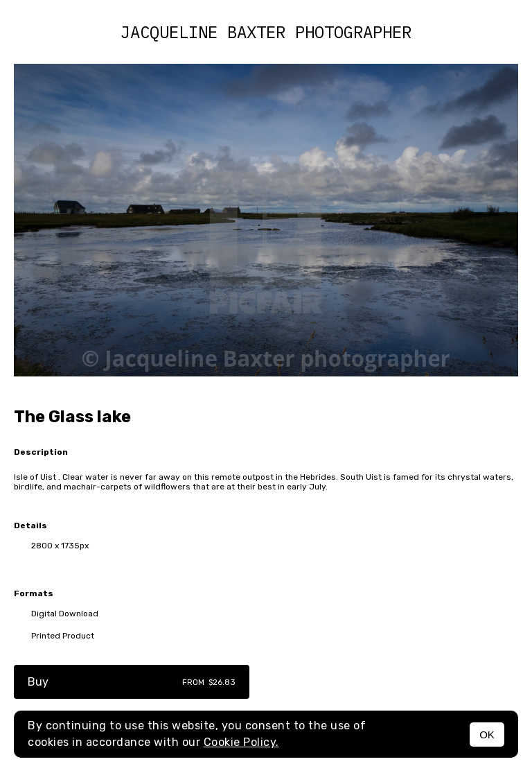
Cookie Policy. (241, 742)
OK (487, 735)
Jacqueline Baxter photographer (266, 32)
